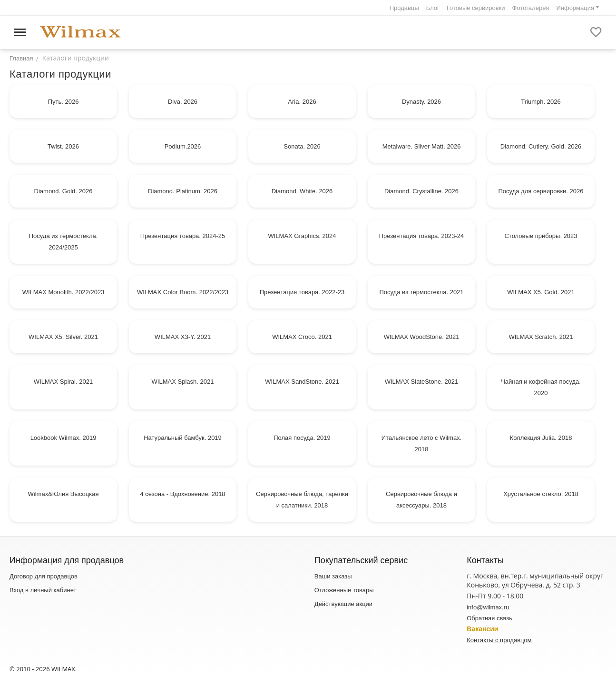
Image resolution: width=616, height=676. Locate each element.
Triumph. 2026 (541, 102)
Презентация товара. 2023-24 (422, 236)
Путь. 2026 (64, 102)
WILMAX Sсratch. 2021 (541, 337)
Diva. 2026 (183, 102)
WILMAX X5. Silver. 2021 (63, 337)
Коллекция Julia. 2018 (541, 438)
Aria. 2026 (302, 102)
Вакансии (482, 629)
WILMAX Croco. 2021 (302, 337)
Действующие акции (343, 604)
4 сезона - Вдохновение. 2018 (182, 494)
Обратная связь (489, 618)
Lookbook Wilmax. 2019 (64, 438)
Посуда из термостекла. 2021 (421, 292)
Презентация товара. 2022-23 (302, 292)
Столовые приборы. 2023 (541, 236)
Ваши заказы (333, 576)
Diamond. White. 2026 (302, 191)
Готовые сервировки (476, 8)
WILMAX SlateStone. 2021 (422, 382)
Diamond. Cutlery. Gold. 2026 (541, 146)
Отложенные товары (344, 590)
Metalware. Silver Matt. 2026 (422, 146)
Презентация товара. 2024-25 (183, 236)
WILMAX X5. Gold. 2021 (541, 292)
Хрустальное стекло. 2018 (541, 494)
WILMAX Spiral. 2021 (63, 382)
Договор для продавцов (44, 576)
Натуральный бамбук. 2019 (183, 438)
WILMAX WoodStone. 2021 (422, 337)
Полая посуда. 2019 (302, 438)
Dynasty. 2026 (421, 102)
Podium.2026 (183, 146)
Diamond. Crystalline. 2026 (421, 191)
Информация (575, 8)
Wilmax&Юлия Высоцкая (64, 494)
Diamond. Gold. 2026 (64, 191)
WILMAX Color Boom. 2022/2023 (183, 292)
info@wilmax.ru (488, 607)
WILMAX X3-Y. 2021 (183, 337)
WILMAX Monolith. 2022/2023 (64, 292)
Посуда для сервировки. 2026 (541, 191)
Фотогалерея (531, 8)
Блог (433, 8)
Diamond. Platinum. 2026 (183, 191)
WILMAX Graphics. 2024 (302, 236)
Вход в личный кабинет (43, 590)
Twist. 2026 (63, 146)
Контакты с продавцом (499, 640)
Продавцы (404, 8)
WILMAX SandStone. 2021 (302, 382)
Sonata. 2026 (302, 146)
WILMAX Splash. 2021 (183, 382)
